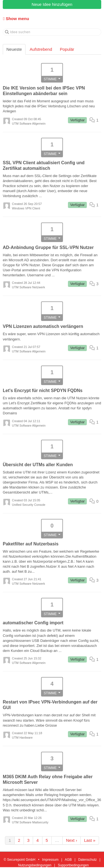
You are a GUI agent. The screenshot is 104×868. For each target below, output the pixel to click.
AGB (68, 860)
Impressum (50, 860)
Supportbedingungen (73, 865)
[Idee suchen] (52, 32)
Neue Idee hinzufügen (52, 4)
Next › (72, 840)
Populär (67, 49)
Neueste (14, 49)
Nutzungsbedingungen (35, 865)
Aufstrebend (41, 49)
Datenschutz (87, 860)
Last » (90, 840)
